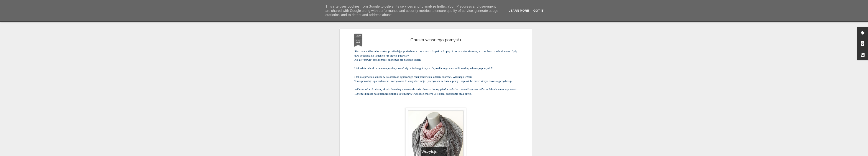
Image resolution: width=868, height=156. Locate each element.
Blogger (462, 154)
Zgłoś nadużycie (477, 154)
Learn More (519, 11)
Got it (538, 11)
